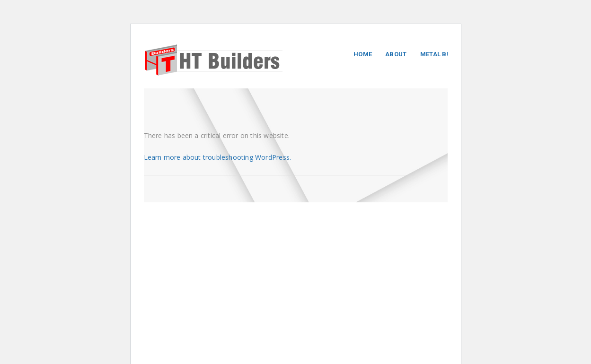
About (396, 54)
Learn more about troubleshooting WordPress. (218, 157)
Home (363, 54)
